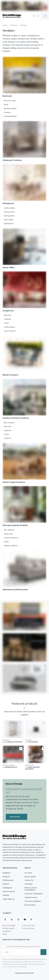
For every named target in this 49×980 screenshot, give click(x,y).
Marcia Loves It (9, 891)
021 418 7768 (29, 926)
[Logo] (17, 16)
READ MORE (16, 817)
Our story (28, 873)
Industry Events (31, 897)
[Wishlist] (38, 16)
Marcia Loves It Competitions (31, 889)
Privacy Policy (30, 905)
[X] (12, 920)
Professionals (8, 880)
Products (6, 877)
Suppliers (6, 873)
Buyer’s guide (30, 877)
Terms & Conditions (33, 901)
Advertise (29, 884)
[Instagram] (18, 920)
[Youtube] (25, 920)
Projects (6, 884)
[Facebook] (5, 920)
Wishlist (6, 895)
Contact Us (29, 880)
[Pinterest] (31, 920)
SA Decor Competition (34, 894)
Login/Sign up (8, 899)
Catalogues (7, 888)
